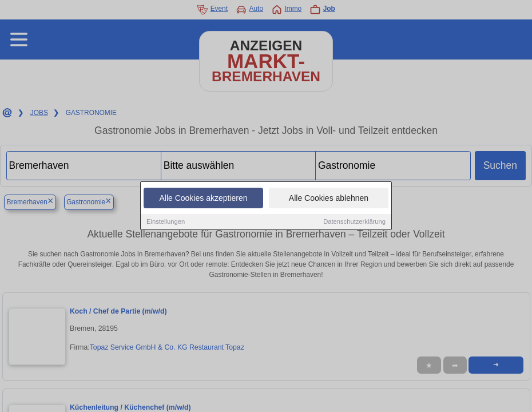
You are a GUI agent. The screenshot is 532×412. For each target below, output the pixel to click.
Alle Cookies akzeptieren (203, 199)
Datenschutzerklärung (354, 222)
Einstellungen (166, 222)
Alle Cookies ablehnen (329, 199)
